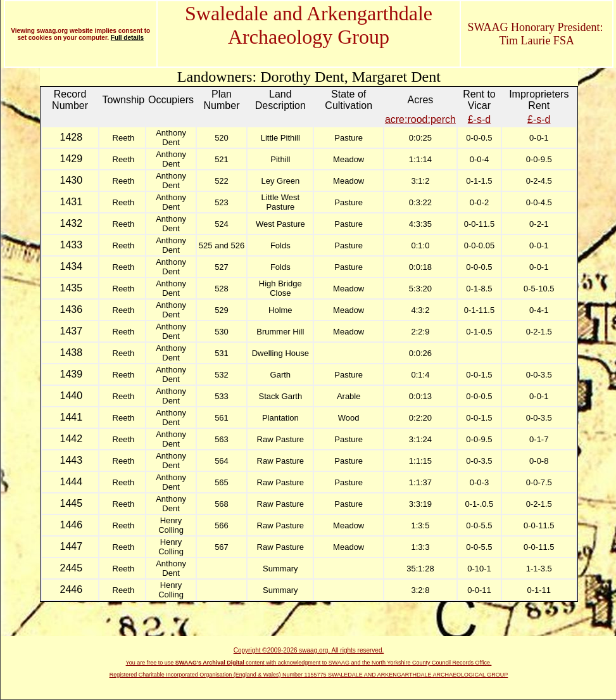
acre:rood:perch (420, 119)
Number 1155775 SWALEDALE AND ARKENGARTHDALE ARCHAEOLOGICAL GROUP (395, 675)
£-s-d (479, 119)
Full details (127, 38)
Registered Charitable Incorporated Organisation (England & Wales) (196, 675)
